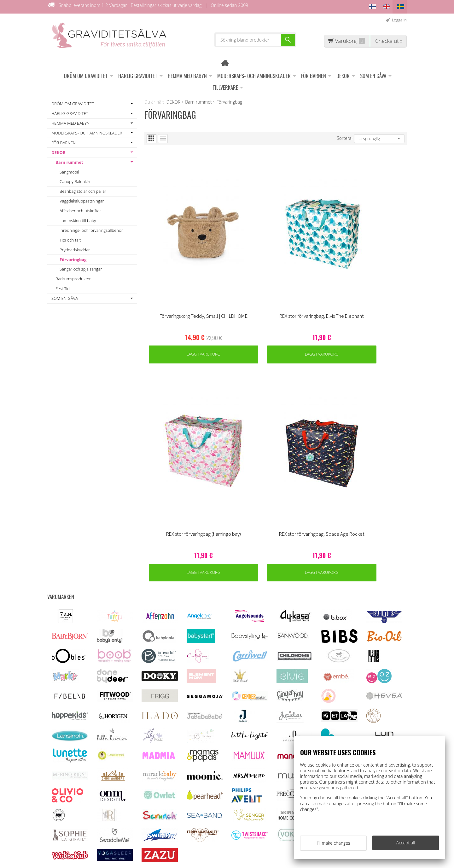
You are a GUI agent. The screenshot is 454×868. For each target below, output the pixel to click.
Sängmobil (69, 169)
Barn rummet (69, 160)
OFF (148, 768)
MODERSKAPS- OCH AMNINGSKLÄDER (254, 73)
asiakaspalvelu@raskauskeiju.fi (241, 792)
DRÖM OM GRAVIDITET (86, 73)
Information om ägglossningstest (162, 780)
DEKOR (343, 73)
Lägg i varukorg (177, 278)
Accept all (406, 845)
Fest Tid (63, 286)
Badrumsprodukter (73, 277)
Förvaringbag (73, 257)
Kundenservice (160, 750)
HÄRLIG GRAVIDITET (138, 73)
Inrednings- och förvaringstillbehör (91, 228)
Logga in (399, 17)
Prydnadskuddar (75, 247)
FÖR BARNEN (314, 73)
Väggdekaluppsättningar (82, 199)
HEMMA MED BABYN (187, 73)
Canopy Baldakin (75, 179)
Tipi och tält (70, 237)
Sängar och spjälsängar (81, 267)
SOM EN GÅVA (373, 73)
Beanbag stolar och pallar (83, 189)
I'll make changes (333, 845)
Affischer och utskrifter (80, 208)
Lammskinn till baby (78, 218)
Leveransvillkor (160, 759)
